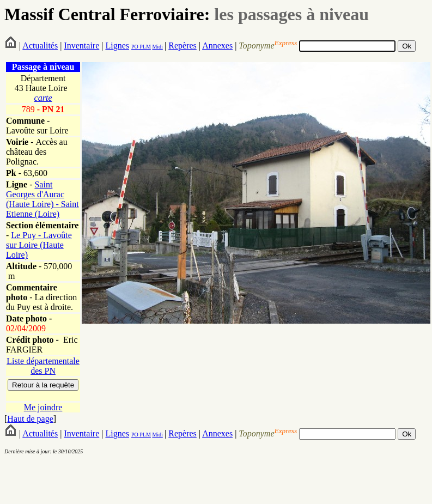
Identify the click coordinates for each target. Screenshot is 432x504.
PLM (145, 47)
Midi (157, 47)
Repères (182, 45)
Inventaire (81, 45)
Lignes (117, 45)
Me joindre (43, 407)
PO (135, 47)
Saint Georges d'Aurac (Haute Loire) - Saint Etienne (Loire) (42, 199)
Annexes (217, 45)
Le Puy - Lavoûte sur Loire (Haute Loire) (39, 245)
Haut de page (30, 419)
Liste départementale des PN (43, 366)
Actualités (40, 45)
